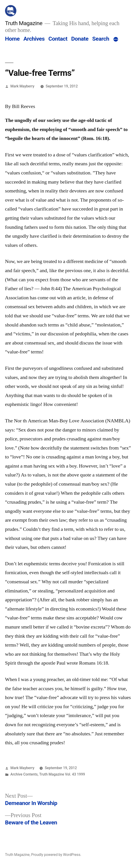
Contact (58, 39)
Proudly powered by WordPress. (56, 855)
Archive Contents (24, 774)
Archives (34, 39)
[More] (116, 40)
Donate (80, 39)
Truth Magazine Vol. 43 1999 (62, 774)
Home (12, 39)
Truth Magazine (24, 23)
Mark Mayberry (22, 86)
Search (101, 39)
